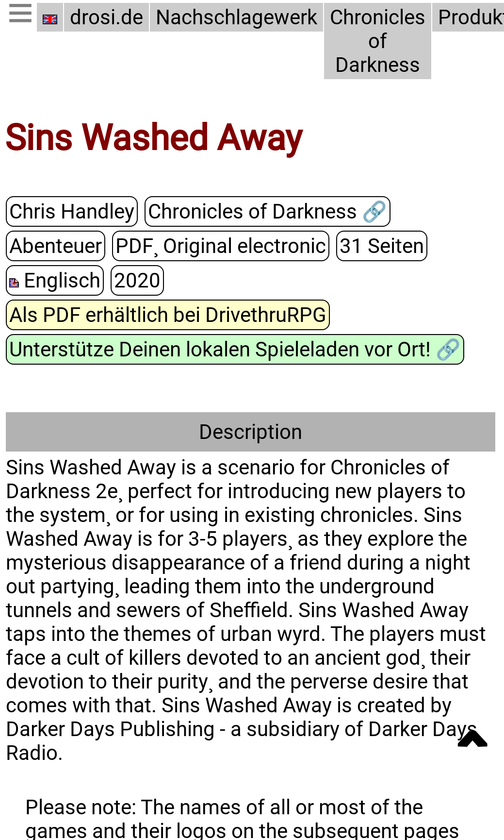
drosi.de (106, 17)
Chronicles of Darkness (374, 41)
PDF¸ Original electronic (112, 245)
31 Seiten (270, 245)
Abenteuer (444, 211)
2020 (450, 245)
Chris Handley (71, 211)
